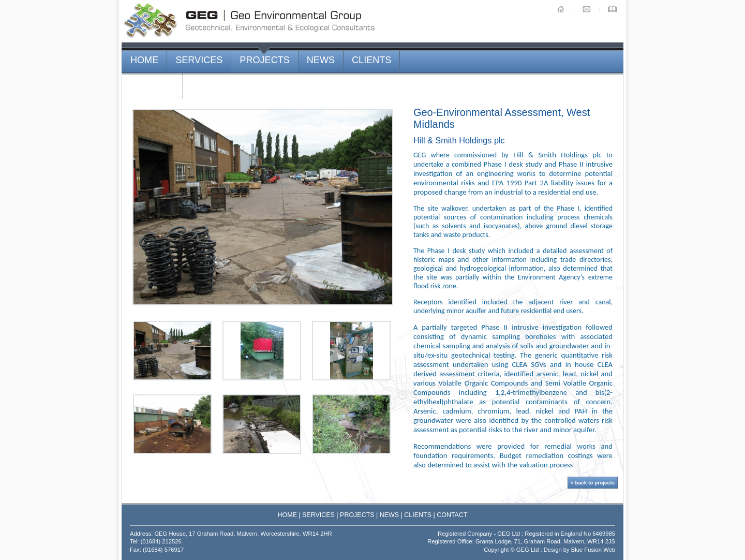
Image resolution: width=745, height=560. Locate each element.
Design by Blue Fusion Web (579, 550)
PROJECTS (264, 60)
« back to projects (593, 483)
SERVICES (199, 60)
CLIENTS (371, 60)
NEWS (321, 60)
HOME (144, 60)
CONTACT (152, 86)
